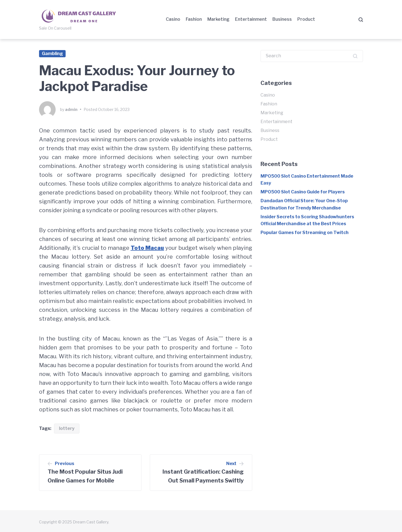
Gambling (52, 54)
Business (282, 19)
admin (71, 109)
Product (306, 19)
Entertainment (251, 19)
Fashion (194, 19)
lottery (67, 428)
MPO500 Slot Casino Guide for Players (303, 192)
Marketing (218, 19)
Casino (173, 19)
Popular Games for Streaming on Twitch (305, 233)
